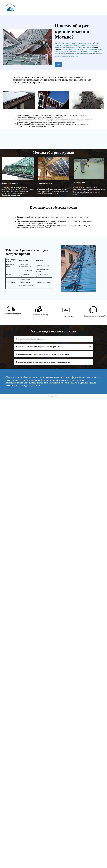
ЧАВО (58, 64)
